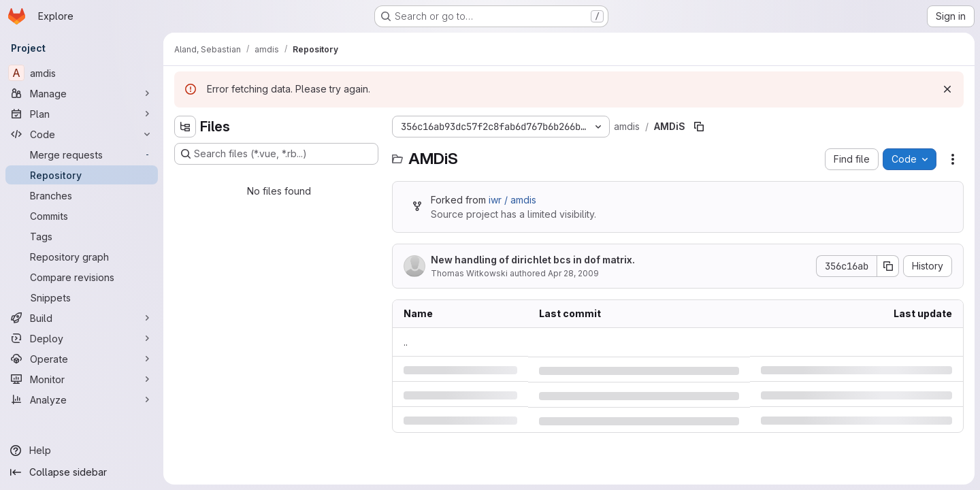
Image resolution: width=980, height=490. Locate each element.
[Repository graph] (82, 257)
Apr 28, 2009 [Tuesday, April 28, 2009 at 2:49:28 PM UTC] (573, 273)
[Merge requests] (82, 154)
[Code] (82, 134)
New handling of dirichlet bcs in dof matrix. (533, 260)
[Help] (82, 451)
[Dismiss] (947, 89)
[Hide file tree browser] (185, 127)
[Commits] (82, 216)
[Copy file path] (699, 127)
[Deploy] (82, 338)
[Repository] (82, 175)
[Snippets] (82, 297)
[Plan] (82, 114)
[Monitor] (82, 379)
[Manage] (82, 93)
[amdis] (82, 73)
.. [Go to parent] (406, 342)
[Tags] (82, 236)
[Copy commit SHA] (888, 266)
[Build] (82, 318)
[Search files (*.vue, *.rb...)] (276, 154)
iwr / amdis (512, 200)
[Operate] (82, 359)
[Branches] (82, 195)
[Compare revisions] (82, 277)
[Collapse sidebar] (82, 472)
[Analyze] (82, 399)
